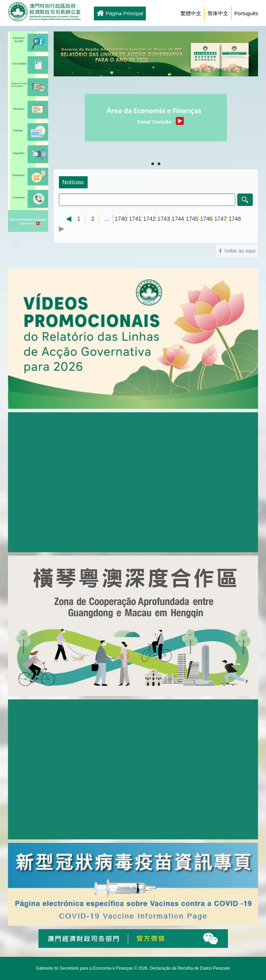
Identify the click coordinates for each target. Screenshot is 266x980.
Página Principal (120, 14)
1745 (192, 219)
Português (246, 13)
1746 (206, 219)
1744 (178, 219)
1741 (135, 219)
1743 (163, 219)
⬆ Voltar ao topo (237, 251)
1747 (221, 219)
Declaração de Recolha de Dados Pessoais (190, 968)
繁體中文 (191, 13)
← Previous (65, 219)
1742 (149, 219)
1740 (121, 219)
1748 (235, 219)
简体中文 (218, 13)
